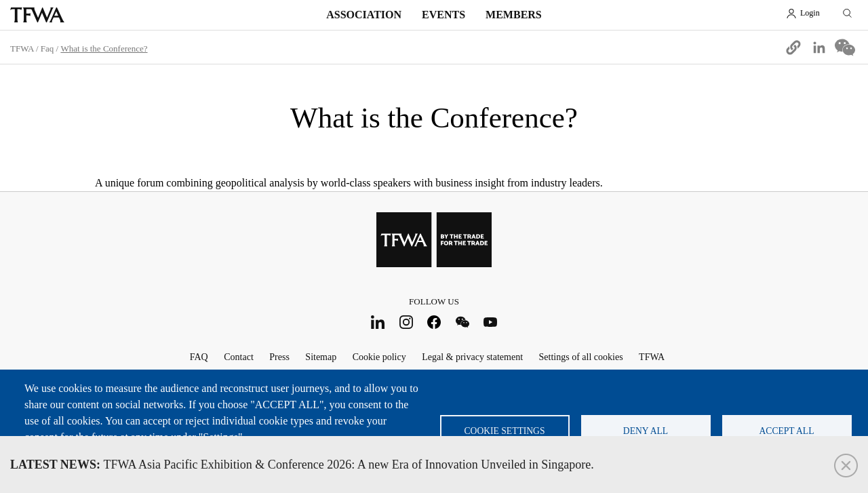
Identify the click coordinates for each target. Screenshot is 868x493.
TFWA (37, 15)
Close (846, 466)
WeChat (462, 322)
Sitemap (321, 357)
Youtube (491, 322)
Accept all (787, 431)
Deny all (646, 431)
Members (514, 15)
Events (443, 15)
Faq (47, 48)
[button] (793, 47)
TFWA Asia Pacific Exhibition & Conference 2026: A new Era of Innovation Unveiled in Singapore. (302, 465)
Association (364, 15)
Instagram (406, 322)
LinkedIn (378, 322)
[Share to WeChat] (845, 47)
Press (279, 357)
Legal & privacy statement (472, 357)
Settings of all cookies (581, 357)
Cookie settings (505, 431)
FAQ (199, 357)
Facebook (434, 322)
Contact (239, 357)
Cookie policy (379, 357)
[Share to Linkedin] (819, 47)
